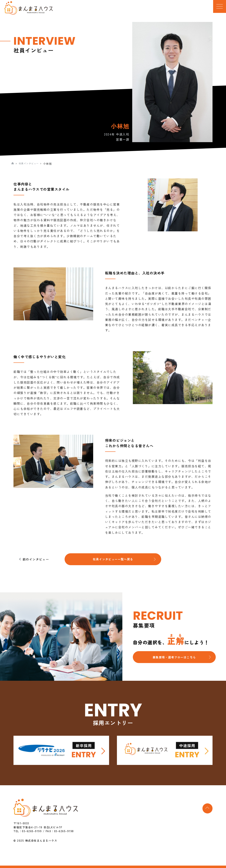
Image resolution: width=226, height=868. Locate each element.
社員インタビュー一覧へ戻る (113, 560)
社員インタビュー (31, 164)
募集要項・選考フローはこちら (174, 659)
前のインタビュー (38, 560)
